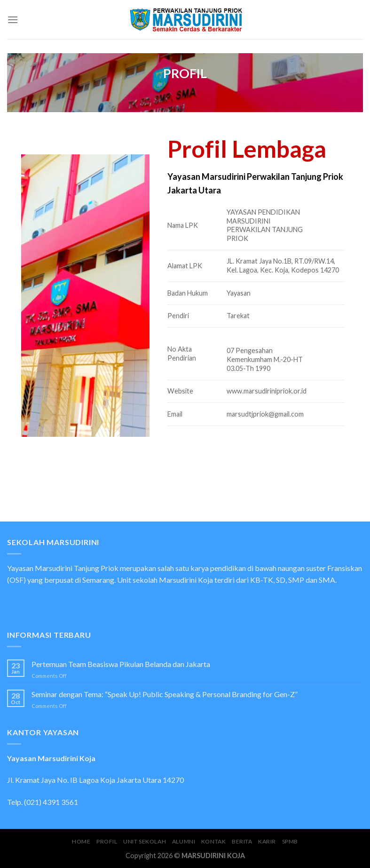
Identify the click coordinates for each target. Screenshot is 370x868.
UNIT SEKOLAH (145, 841)
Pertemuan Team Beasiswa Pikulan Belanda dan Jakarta (121, 664)
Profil (107, 841)
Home (81, 841)
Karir (267, 841)
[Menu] (13, 20)
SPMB (290, 841)
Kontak (214, 841)
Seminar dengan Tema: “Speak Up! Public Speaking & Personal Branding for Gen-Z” (165, 694)
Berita (242, 841)
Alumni (184, 841)
